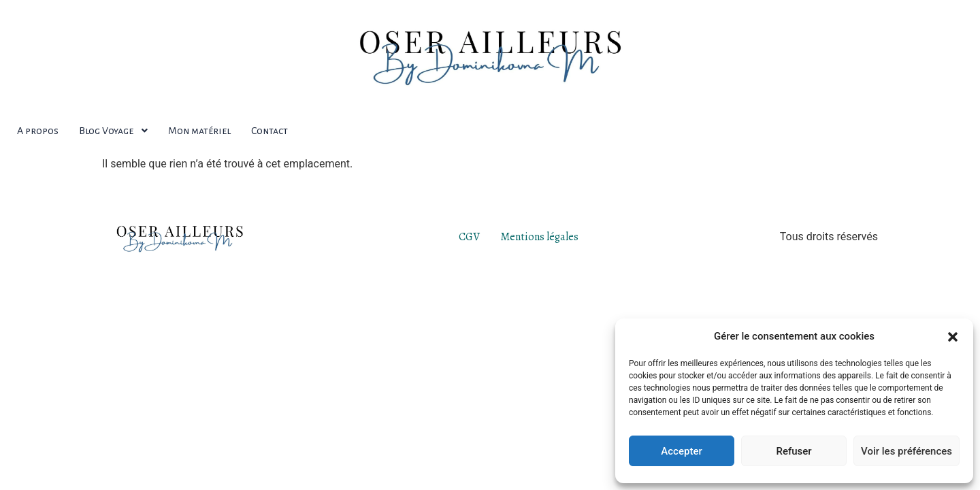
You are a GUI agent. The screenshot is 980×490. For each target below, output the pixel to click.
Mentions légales (539, 237)
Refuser (794, 451)
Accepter (681, 451)
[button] (953, 336)
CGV (469, 237)
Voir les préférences (906, 451)
